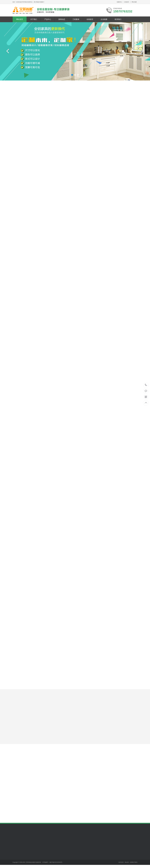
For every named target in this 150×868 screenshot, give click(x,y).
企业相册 (104, 19)
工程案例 (76, 19)
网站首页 (20, 19)
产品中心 (48, 19)
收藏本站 (119, 2)
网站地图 (134, 2)
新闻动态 (62, 19)
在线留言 (127, 2)
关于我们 (34, 19)
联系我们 (118, 19)
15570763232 (146, 385)
